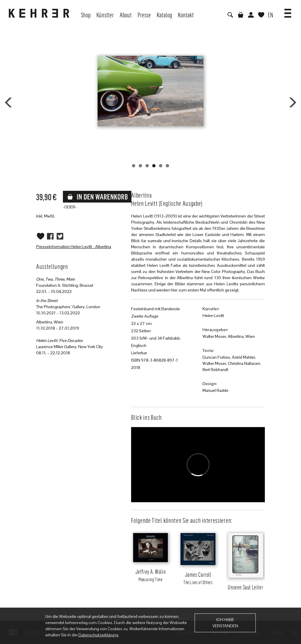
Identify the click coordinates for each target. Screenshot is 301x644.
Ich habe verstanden (225, 623)
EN (270, 15)
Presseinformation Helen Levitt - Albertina (74, 247)
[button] (288, 11)
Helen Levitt (213, 316)
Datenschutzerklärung (98, 635)
